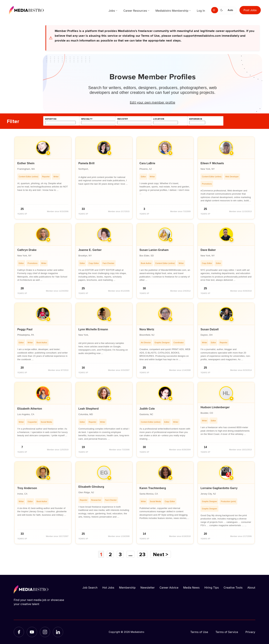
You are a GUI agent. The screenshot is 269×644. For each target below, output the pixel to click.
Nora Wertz (147, 329)
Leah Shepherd (89, 409)
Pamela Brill (86, 163)
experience (196, 119)
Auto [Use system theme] (230, 10)
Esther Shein (26, 163)
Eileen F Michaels (212, 163)
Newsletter (147, 588)
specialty (87, 119)
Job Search (90, 588)
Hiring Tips (212, 588)
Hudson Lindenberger (215, 407)
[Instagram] (45, 632)
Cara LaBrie (147, 163)
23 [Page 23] (142, 554)
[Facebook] (19, 632)
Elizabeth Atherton (30, 409)
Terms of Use (199, 632)
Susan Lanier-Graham (154, 250)
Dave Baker (208, 250)
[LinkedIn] (58, 632)
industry (122, 119)
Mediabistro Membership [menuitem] (172, 11)
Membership (127, 588)
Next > (161, 554)
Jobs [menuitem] (112, 11)
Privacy (250, 632)
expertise (51, 119)
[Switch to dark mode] (222, 10)
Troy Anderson (27, 488)
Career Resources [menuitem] (135, 11)
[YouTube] (32, 632)
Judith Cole (147, 409)
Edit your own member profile (153, 102)
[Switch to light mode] (215, 10)
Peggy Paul (25, 329)
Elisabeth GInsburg (91, 487)
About (251, 588)
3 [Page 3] (120, 554)
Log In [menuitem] (201, 11)
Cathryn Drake (27, 250)
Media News (191, 588)
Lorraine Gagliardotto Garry (219, 488)
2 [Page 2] (110, 554)
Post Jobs (250, 10)
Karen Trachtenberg (153, 488)
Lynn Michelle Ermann (93, 329)
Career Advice (169, 588)
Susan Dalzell (210, 329)
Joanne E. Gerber (90, 250)
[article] (43, 178)
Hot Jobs (108, 588)
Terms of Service (227, 632)
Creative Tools (233, 588)
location (159, 119)
